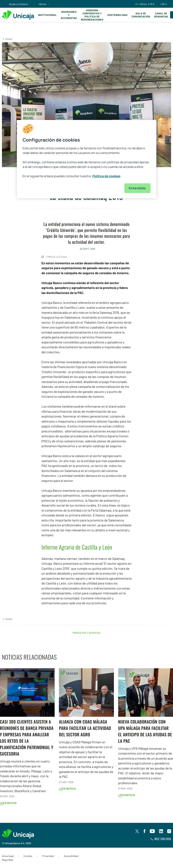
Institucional (47, 15)
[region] (87, 159)
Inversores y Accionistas (69, 15)
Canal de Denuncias (161, 15)
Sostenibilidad (117, 15)
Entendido (137, 188)
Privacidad (48, 856)
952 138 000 (161, 839)
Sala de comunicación (141, 15)
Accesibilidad (71, 856)
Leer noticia (67, 789)
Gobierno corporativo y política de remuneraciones (92, 15)
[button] (7, 39)
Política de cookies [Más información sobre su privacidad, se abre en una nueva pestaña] (106, 176)
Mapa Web (7, 860)
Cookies (28, 856)
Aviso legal (8, 856)
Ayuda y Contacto (19, 4)
